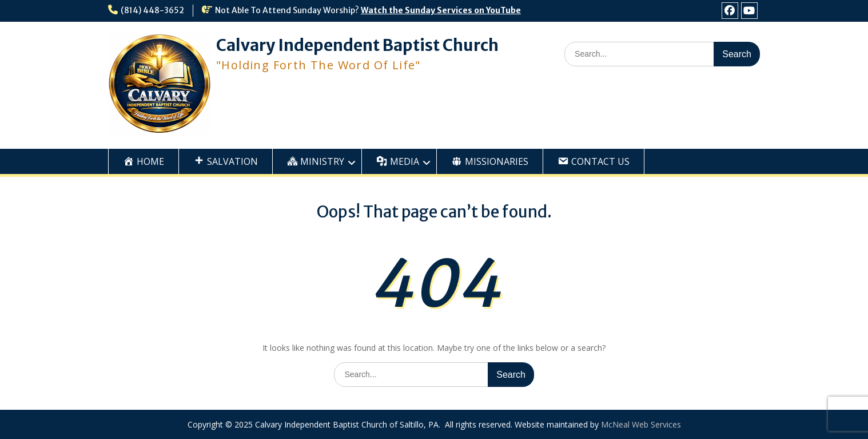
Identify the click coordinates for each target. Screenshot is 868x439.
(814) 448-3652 (152, 10)
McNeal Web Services (641, 424)
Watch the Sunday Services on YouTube (441, 10)
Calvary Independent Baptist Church (357, 45)
